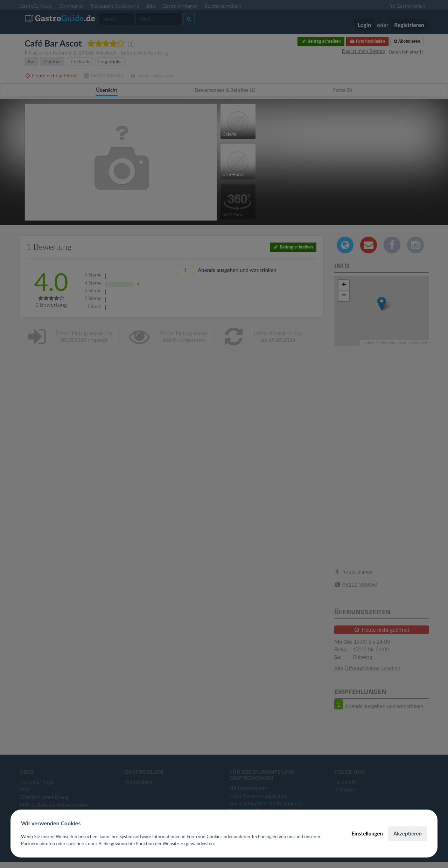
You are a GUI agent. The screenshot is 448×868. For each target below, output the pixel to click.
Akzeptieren (408, 833)
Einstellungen (367, 833)
